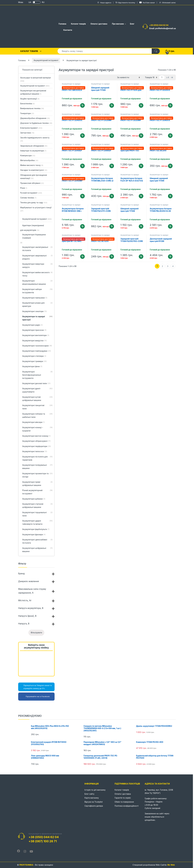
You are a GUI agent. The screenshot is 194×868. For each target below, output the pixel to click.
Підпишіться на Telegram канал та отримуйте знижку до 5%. (36, 687)
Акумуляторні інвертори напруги (37, 266)
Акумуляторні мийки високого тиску (37, 274)
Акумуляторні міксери (33, 422)
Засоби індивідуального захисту (35, 139)
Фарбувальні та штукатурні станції (36, 209)
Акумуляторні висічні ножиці (36, 436)
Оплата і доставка (99, 24)
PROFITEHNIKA (26, 865)
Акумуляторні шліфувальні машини (37, 550)
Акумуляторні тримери (34, 361)
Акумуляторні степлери (34, 356)
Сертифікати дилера (94, 806)
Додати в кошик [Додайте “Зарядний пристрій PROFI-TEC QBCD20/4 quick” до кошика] (82, 105)
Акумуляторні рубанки (34, 499)
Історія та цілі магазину (95, 790)
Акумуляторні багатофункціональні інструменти (37, 375)
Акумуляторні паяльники (35, 298)
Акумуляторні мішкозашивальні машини (37, 283)
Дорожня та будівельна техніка (36, 123)
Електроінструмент (31, 128)
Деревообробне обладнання (35, 118)
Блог (132, 24)
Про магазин (118, 24)
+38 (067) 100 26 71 (43, 841)
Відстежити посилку (125, 3)
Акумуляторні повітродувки (37, 351)
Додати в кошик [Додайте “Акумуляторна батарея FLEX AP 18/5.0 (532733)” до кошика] (141, 196)
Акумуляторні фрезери (34, 535)
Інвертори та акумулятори (33, 151)
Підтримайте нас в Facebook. (35, 697)
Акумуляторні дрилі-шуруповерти (37, 390)
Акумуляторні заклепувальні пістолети (37, 249)
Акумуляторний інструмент (46, 60)
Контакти (68, 30)
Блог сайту (89, 794)
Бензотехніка (27, 104)
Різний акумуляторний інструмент (37, 492)
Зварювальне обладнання (34, 146)
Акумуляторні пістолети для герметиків (37, 458)
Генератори (27, 113)
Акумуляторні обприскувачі (36, 441)
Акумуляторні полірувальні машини (37, 467)
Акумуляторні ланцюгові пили (37, 407)
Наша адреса (104, 3)
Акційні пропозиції (30, 99)
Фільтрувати (36, 633)
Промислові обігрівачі (32, 183)
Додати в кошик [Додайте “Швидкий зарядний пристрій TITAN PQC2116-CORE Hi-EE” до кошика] (112, 105)
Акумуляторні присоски (34, 330)
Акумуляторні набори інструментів (37, 291)
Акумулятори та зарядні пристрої (71, 85)
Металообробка (29, 160)
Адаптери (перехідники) (33, 225)
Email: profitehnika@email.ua (163, 28)
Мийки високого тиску (32, 165)
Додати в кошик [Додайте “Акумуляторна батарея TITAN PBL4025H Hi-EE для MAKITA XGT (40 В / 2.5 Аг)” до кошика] (170, 226)
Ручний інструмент (31, 193)
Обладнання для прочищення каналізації (34, 177)
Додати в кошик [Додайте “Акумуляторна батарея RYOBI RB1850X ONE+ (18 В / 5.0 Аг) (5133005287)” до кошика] (82, 226)
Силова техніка (28, 198)
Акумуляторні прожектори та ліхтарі (37, 475)
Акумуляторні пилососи (35, 452)
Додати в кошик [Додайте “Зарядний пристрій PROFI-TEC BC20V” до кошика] (170, 166)
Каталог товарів (78, 24)
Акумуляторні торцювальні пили (37, 514)
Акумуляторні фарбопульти (36, 529)
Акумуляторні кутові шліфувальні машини (37, 399)
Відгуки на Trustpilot (93, 802)
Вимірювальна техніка (32, 108)
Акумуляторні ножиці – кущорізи (37, 429)
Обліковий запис (167, 3)
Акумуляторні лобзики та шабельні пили (37, 416)
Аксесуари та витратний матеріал (35, 79)
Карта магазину (92, 798)
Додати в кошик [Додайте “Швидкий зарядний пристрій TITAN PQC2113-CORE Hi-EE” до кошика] (141, 226)
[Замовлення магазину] (128, 77)
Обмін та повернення (124, 802)
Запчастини (27, 133)
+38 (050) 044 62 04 (159, 25)
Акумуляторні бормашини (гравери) (34, 236)
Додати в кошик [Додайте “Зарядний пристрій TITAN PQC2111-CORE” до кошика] (112, 226)
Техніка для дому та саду (34, 202)
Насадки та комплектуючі (34, 170)
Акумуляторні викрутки (34, 341)
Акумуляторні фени (32, 367)
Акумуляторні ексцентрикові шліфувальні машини (33, 92)
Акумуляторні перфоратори (37, 446)
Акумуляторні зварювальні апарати (37, 257)
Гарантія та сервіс (123, 798)
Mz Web (171, 865)
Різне (24, 188)
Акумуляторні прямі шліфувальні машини (37, 484)
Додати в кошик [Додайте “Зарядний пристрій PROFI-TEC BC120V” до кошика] (112, 257)
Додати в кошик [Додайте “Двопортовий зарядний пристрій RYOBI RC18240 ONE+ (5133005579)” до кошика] (170, 257)
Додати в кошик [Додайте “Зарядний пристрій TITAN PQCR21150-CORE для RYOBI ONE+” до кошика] (141, 257)
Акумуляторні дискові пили (36, 384)
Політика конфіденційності (127, 806)
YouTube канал (147, 2)
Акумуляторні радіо (32, 325)
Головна (62, 24)
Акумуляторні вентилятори (36, 335)
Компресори (28, 155)
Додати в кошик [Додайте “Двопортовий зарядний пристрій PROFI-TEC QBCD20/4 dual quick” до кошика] (141, 166)
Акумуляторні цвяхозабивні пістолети (37, 541)
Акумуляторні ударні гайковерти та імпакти (37, 523)
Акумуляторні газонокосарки (37, 346)
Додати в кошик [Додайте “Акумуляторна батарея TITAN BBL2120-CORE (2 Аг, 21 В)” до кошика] (112, 196)
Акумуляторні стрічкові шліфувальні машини (37, 506)
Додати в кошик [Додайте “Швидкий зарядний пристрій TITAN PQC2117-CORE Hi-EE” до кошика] (170, 196)
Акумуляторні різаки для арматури (37, 305)
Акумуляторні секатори (34, 312)
